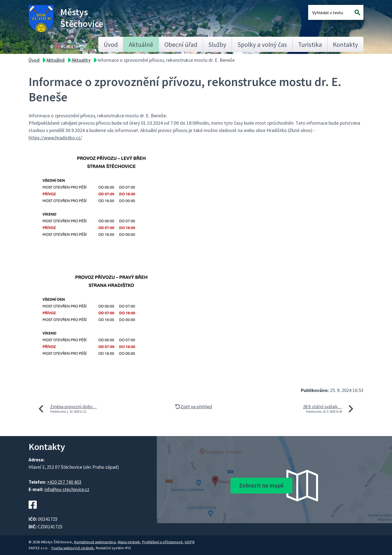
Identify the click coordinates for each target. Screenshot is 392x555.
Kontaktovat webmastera (95, 542)
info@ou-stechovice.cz (67, 489)
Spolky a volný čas (262, 45)
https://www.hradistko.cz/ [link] (55, 138)
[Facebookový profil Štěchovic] (33, 512)
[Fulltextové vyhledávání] (330, 12)
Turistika (310, 45)
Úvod (111, 45)
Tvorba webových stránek (72, 548)
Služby (217, 45)
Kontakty (345, 45)
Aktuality (81, 60)
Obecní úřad (181, 45)
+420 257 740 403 (64, 482)
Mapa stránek (129, 542)
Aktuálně (141, 45)
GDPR (190, 542)
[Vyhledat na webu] (358, 12)
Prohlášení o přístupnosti (162, 542)
